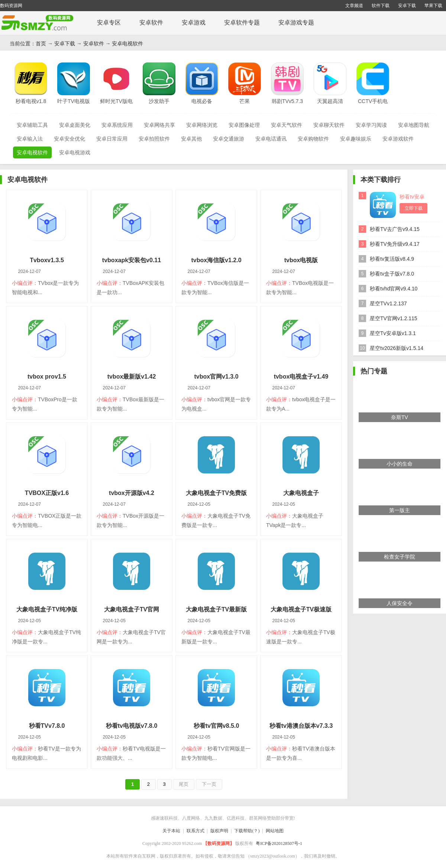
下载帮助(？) (247, 831)
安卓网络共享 (159, 125)
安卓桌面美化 (75, 125)
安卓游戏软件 (398, 139)
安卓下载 (407, 6)
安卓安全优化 (70, 139)
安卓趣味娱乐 (356, 139)
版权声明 (219, 831)
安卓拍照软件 (154, 139)
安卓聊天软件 (329, 125)
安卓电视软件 (127, 44)
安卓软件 (151, 22)
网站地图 (275, 831)
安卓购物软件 (313, 139)
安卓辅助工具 (32, 125)
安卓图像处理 (244, 125)
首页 (41, 44)
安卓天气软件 (287, 125)
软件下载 (381, 6)
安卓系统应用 (117, 125)
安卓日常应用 (112, 139)
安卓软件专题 (242, 22)
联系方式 (195, 831)
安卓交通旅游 (229, 139)
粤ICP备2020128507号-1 (279, 843)
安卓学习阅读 (371, 125)
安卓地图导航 (414, 125)
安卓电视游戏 (75, 152)
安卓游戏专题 (296, 22)
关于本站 (171, 831)
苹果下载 (433, 6)
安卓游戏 (194, 22)
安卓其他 (191, 139)
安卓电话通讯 (271, 139)
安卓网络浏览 (202, 125)
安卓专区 (109, 22)
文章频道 (354, 6)
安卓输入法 (30, 139)
